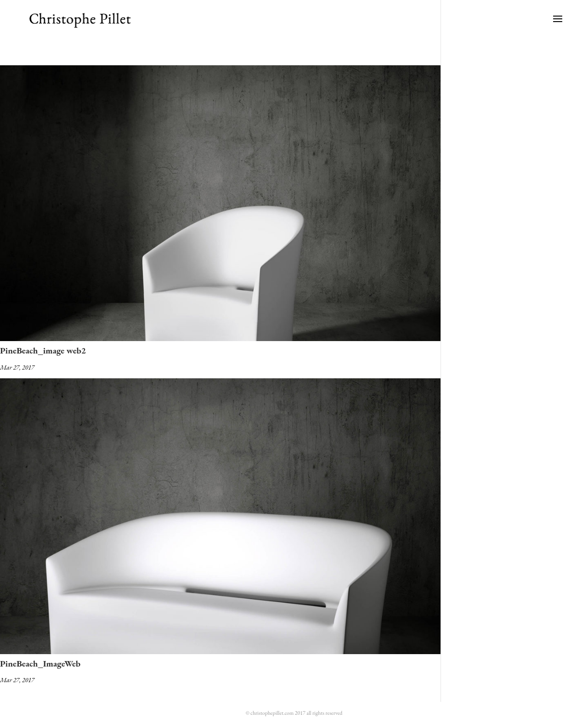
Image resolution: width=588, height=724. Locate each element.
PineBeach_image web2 (43, 351)
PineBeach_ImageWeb (40, 664)
